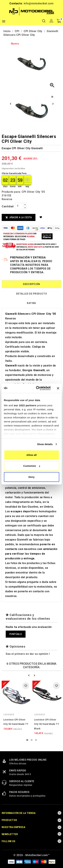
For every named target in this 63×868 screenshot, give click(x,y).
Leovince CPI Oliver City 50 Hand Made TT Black (47, 724)
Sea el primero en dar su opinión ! (28, 654)
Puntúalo (16, 634)
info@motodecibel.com (39, 3)
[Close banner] (58, 388)
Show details (45, 444)
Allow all (32, 455)
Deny (32, 477)
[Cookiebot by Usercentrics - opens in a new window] (38, 388)
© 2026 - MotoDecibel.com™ (32, 855)
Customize (32, 466)
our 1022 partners (25, 405)
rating (32, 303)
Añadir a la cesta (19, 218)
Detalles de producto (32, 294)
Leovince (9, 715)
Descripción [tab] (32, 284)
